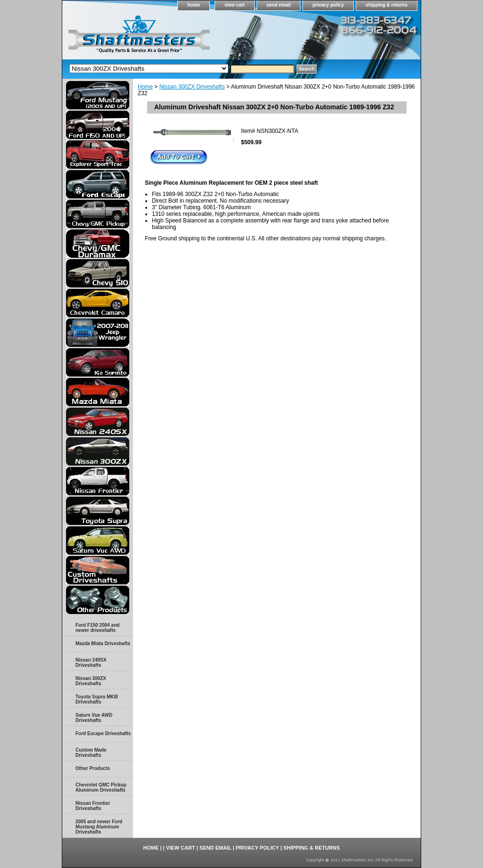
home (194, 5)
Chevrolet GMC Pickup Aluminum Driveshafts (101, 787)
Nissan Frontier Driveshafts (93, 806)
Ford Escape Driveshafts (103, 733)
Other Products (93, 768)
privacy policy (328, 5)
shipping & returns (387, 5)
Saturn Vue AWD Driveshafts (94, 718)
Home (145, 87)
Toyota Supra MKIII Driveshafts (97, 699)
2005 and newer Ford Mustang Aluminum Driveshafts (99, 827)
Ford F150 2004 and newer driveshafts (97, 628)
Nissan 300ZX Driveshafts (192, 87)
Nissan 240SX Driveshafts (91, 663)
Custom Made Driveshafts (91, 753)
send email (279, 5)
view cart (235, 5)
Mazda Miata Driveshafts (103, 643)
